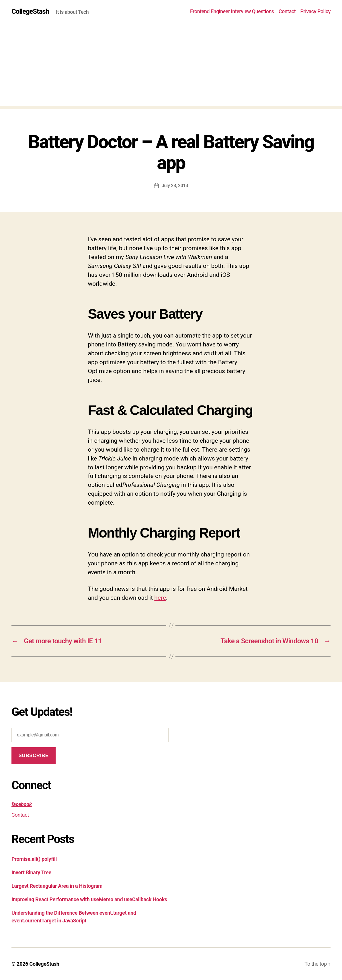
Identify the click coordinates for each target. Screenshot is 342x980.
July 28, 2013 (175, 186)
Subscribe (33, 755)
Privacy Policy (315, 11)
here (160, 598)
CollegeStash (30, 11)
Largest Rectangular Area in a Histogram (57, 886)
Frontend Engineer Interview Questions (232, 11)
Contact (287, 11)
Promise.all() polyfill (34, 859)
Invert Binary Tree (31, 872)
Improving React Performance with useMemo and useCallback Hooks (89, 899)
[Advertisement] (171, 66)
